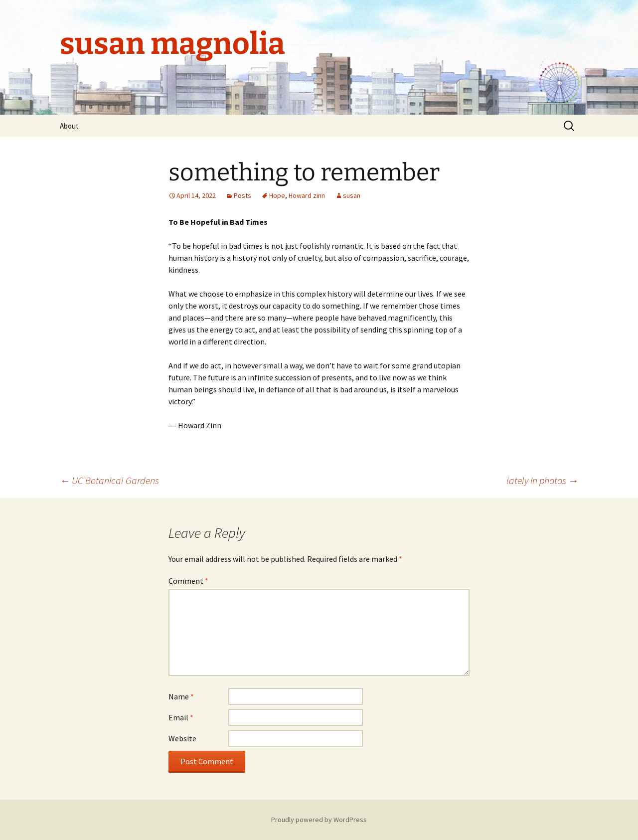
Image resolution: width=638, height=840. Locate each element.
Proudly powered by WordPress (319, 820)
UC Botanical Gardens (109, 480)
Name (181, 696)
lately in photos (542, 480)
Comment (188, 581)
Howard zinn (307, 195)
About (69, 126)
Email (181, 717)
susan (352, 195)
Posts (242, 195)
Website (182, 738)
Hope (277, 195)
